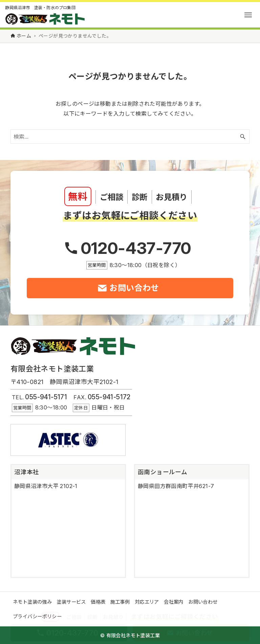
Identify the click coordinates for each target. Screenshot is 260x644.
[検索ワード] (130, 137)
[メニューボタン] (248, 15)
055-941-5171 (46, 397)
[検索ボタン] (243, 137)
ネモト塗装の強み (32, 602)
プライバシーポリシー (37, 616)
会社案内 (174, 602)
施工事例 (120, 602)
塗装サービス (71, 602)
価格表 (98, 602)
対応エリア (147, 602)
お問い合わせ (203, 602)
